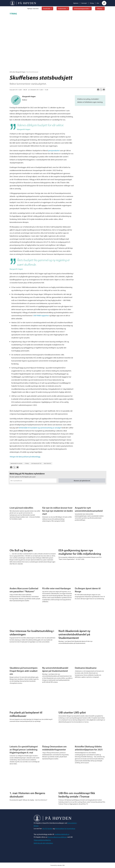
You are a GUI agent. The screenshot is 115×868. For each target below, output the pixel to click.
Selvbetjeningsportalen (81, 8)
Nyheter (76, 3)
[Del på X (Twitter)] (101, 90)
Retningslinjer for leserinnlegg (65, 829)
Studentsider (62, 8)
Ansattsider (47, 8)
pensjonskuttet (54, 150)
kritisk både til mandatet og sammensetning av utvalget (40, 428)
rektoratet (48, 463)
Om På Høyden (47, 829)
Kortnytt (84, 3)
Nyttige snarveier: (33, 8)
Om (98, 3)
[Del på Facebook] (98, 90)
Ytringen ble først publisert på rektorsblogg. (25, 457)
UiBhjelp (99, 8)
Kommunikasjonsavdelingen (57, 837)
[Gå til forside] (23, 3)
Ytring (92, 3)
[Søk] (104, 3)
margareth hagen (16, 463)
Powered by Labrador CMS (58, 865)
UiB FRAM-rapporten (41, 315)
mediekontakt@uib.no (62, 834)
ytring (27, 463)
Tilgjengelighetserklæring (42, 840)
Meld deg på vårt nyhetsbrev (43, 843)
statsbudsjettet (36, 463)
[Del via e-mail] (104, 90)
